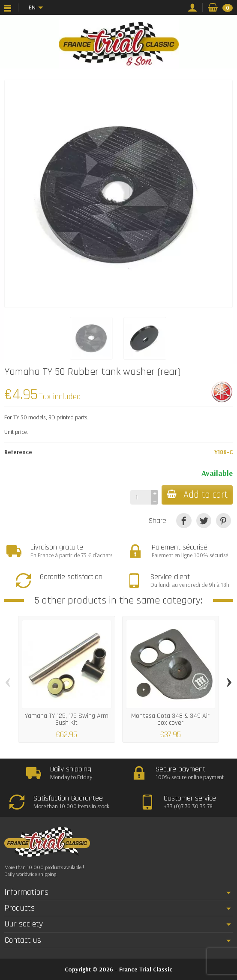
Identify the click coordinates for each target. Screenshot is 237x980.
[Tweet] (204, 521)
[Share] (184, 521)
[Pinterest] (223, 521)
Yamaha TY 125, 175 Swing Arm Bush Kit (67, 719)
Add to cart (197, 495)
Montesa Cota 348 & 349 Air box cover (170, 719)
